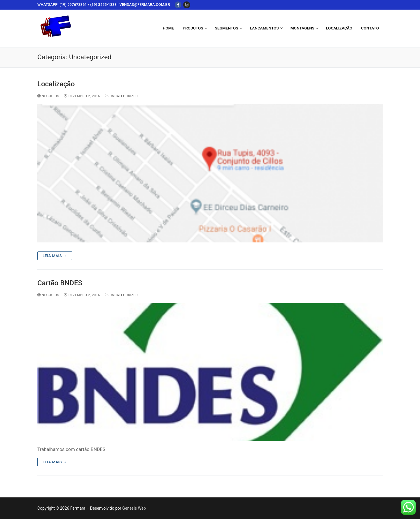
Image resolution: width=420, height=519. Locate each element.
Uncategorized (121, 96)
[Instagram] (187, 5)
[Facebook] (178, 5)
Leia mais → (55, 256)
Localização (56, 84)
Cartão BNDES (60, 283)
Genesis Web (134, 508)
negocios (48, 96)
